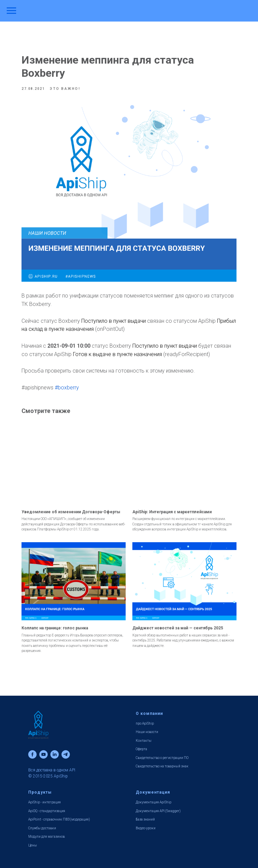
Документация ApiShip (154, 802)
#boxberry (67, 388)
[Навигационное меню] (11, 11)
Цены (33, 845)
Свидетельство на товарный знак (162, 766)
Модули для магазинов (47, 837)
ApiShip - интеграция (45, 802)
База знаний (145, 819)
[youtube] (44, 754)
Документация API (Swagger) (158, 811)
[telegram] (66, 754)
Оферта (141, 749)
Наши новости (147, 732)
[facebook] (32, 754)
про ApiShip (145, 723)
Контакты (144, 741)
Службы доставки (42, 828)
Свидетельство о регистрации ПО (162, 758)
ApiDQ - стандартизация (47, 811)
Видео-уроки (146, 828)
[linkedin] (55, 754)
